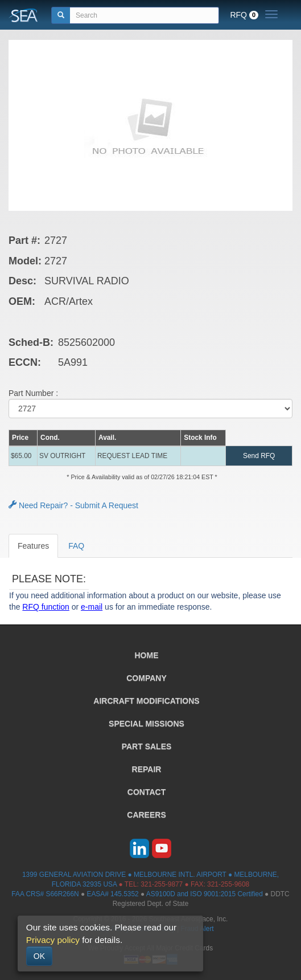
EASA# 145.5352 (112, 894)
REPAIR (147, 769)
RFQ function (46, 607)
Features (33, 546)
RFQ (244, 15)
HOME (147, 655)
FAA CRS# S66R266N (45, 894)
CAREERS (146, 815)
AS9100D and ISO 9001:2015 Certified (205, 894)
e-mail (92, 607)
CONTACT (147, 792)
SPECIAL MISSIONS (147, 724)
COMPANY (147, 678)
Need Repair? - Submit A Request (73, 505)
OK (39, 956)
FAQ (76, 546)
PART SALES (147, 746)
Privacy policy (53, 940)
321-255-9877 (162, 884)
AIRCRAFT (146, 701)
